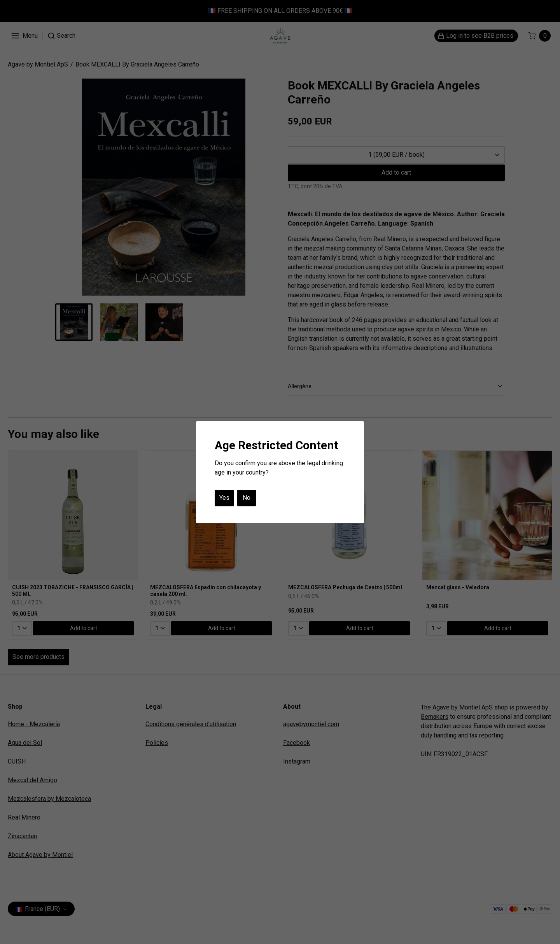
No (247, 498)
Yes (224, 498)
